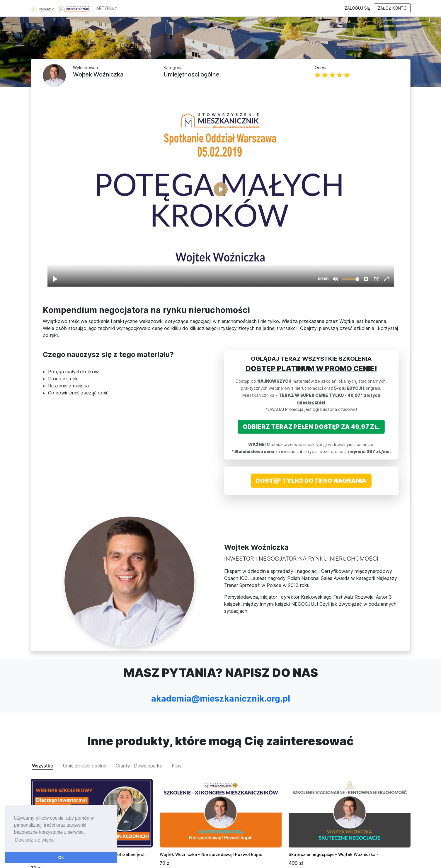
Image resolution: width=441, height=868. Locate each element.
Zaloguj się (357, 8)
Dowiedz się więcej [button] (35, 840)
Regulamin (336, 858)
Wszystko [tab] (43, 711)
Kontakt (403, 858)
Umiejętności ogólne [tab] (85, 711)
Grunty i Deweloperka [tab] (139, 711)
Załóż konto (392, 8)
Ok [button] (61, 857)
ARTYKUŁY (107, 8)
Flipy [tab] (177, 711)
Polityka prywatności (371, 858)
